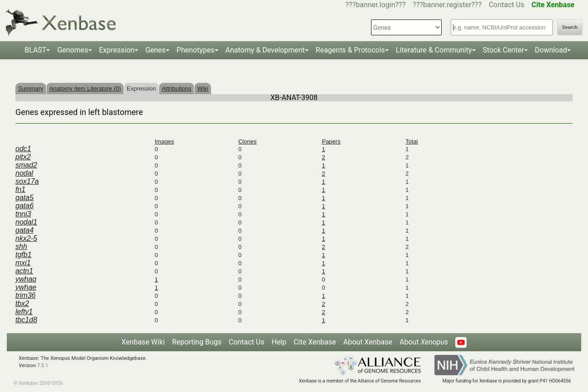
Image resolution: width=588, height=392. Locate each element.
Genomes (72, 50)
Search (570, 27)
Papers (331, 141)
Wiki (203, 88)
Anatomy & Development (265, 50)
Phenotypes (196, 50)
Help (279, 342)
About (424, 342)
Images (165, 141)
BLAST (35, 50)
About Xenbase (368, 342)
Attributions (176, 88)
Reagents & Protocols (350, 50)
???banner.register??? (447, 5)
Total (412, 141)
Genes (156, 50)
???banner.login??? (376, 5)
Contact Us (507, 5)
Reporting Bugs (197, 342)
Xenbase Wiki (143, 342)
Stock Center (504, 50)
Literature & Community (434, 50)
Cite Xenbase (315, 342)
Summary (31, 88)
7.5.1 (43, 366)
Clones (247, 141)
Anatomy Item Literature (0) (85, 88)
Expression (117, 50)
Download (551, 50)
